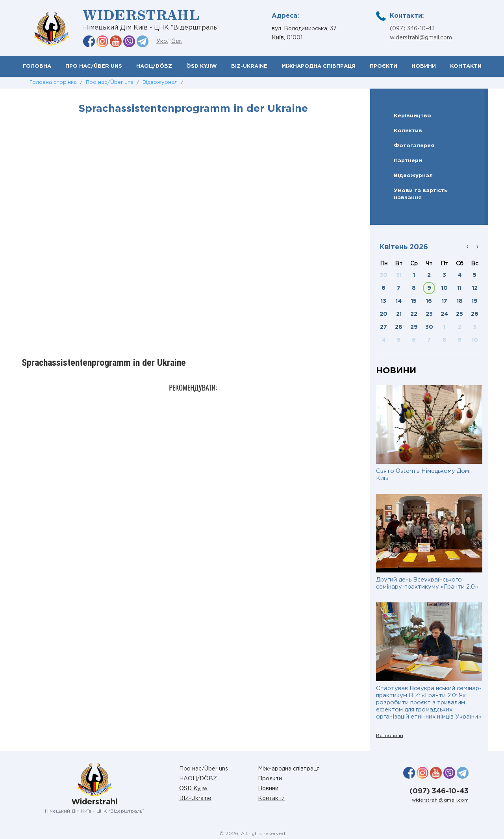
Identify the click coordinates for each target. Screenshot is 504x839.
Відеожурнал (160, 82)
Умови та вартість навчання (421, 194)
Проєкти (384, 66)
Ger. (177, 41)
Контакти (466, 66)
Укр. (162, 41)
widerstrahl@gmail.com (421, 38)
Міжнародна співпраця (319, 66)
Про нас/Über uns (94, 66)
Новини (424, 66)
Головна (37, 66)
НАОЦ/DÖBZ (154, 66)
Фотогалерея (414, 146)
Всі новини (390, 736)
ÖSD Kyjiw (202, 66)
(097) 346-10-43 (412, 29)
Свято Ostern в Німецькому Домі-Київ (424, 475)
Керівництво (412, 116)
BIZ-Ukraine (249, 66)
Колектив (408, 131)
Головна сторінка (53, 82)
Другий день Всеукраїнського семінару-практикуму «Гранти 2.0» (427, 583)
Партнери (408, 161)
